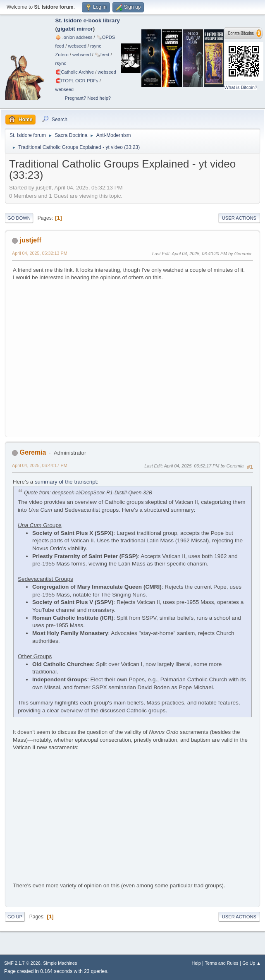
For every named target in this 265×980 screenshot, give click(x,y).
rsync (96, 46)
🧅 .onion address (74, 37)
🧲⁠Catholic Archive (75, 72)
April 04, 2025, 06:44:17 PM (40, 465)
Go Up (15, 917)
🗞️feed (102, 55)
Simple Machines (60, 963)
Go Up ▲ (252, 963)
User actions (239, 218)
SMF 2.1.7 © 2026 (22, 963)
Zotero (62, 55)
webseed (77, 46)
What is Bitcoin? (241, 87)
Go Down (19, 218)
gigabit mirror (75, 29)
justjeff (30, 240)
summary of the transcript (66, 482)
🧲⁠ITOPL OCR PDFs (77, 81)
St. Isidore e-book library (88, 20)
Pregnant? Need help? (88, 98)
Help (196, 963)
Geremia (33, 452)
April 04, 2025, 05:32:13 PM (40, 253)
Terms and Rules (222, 963)
